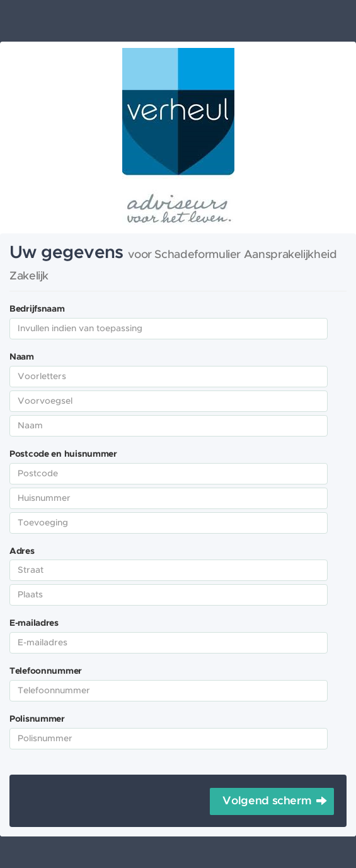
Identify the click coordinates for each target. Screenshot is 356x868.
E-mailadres (34, 623)
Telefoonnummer (46, 671)
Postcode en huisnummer (63, 454)
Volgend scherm (267, 801)
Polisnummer (37, 719)
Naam (22, 357)
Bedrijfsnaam (37, 309)
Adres (22, 551)
